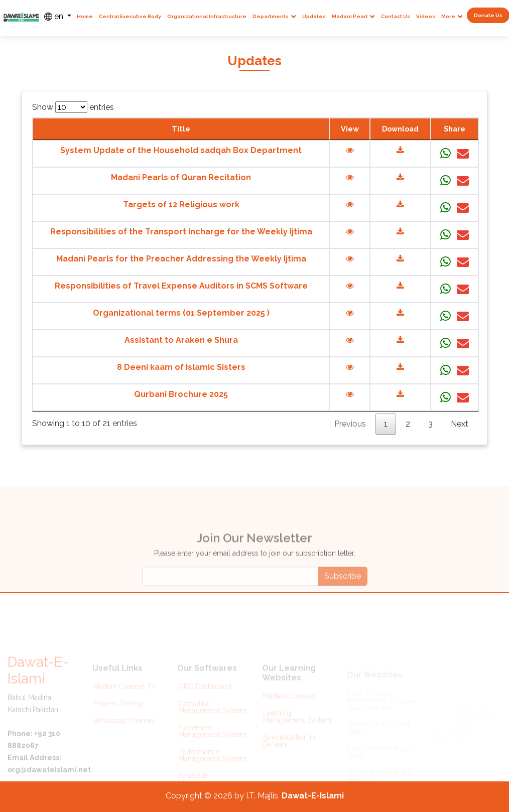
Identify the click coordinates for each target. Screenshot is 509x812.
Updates (314, 16)
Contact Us (396, 16)
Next (460, 424)
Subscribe (343, 594)
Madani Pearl (350, 16)
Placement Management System (212, 740)
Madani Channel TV (125, 696)
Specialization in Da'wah (289, 750)
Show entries (73, 107)
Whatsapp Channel (124, 730)
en (55, 16)
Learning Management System (297, 726)
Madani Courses (289, 706)
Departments (271, 16)
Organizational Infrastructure (207, 16)
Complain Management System (212, 716)
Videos (426, 16)
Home (85, 16)
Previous (350, 424)
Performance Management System (212, 764)
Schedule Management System (212, 788)
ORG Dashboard (205, 696)
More (448, 16)
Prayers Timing (118, 713)
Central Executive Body (130, 16)
